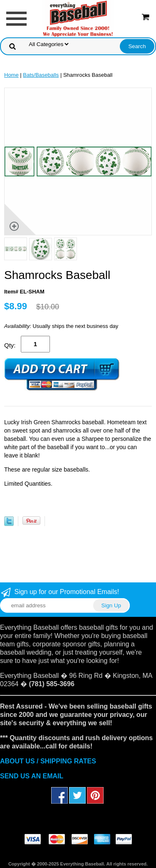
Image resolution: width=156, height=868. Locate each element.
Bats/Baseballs (41, 75)
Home (11, 75)
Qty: (10, 345)
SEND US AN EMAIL (32, 776)
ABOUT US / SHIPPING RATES (48, 761)
